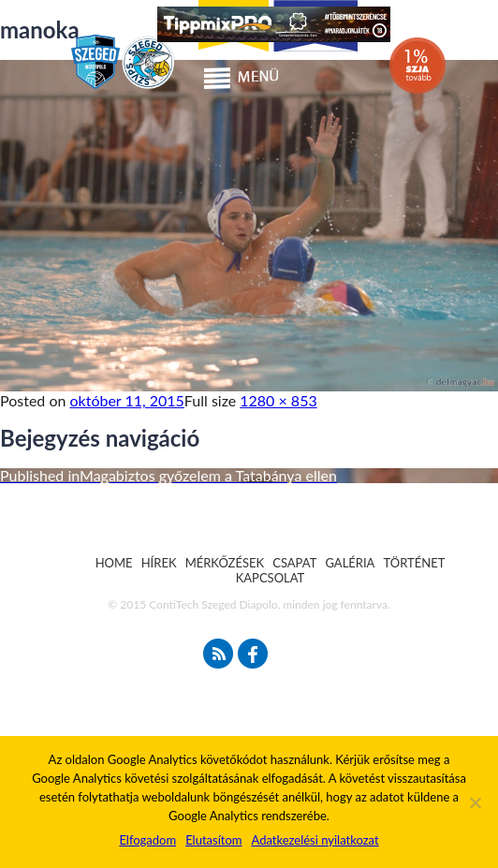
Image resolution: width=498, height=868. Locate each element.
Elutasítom (213, 840)
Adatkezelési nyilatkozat (315, 840)
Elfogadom (147, 840)
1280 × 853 (278, 400)
